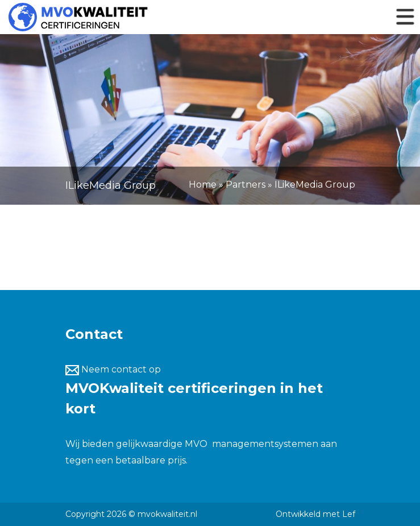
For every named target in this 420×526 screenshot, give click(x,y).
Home (203, 185)
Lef (349, 514)
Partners (246, 185)
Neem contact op (113, 369)
